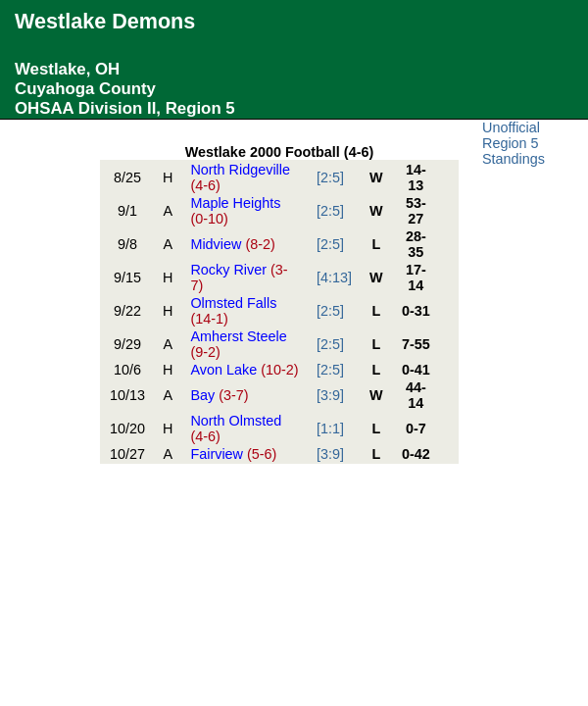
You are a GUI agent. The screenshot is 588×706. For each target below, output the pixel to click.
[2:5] (330, 177)
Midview (232, 244)
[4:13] (334, 277)
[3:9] (330, 395)
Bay (219, 395)
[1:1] (330, 429)
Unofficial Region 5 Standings (514, 143)
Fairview (233, 454)
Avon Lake (244, 370)
